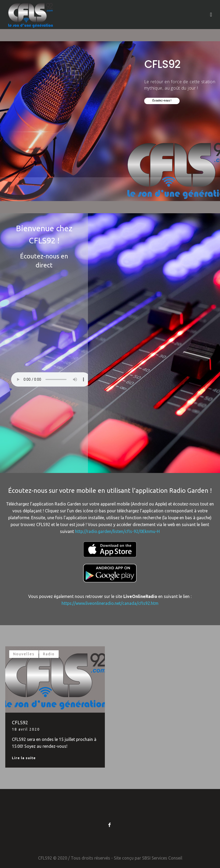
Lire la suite (24, 758)
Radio (49, 654)
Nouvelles (24, 654)
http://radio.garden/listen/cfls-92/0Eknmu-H (117, 531)
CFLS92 (20, 722)
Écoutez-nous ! (162, 101)
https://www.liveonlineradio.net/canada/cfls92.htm (110, 603)
